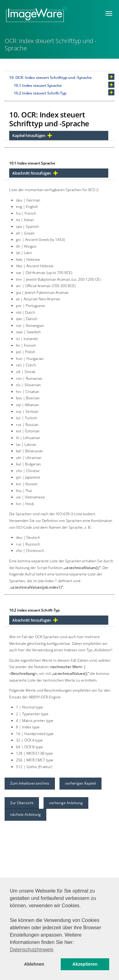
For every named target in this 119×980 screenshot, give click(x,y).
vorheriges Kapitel (81, 783)
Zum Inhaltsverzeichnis (30, 783)
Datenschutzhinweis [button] (32, 950)
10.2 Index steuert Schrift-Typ (40, 93)
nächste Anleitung (25, 814)
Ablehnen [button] (34, 964)
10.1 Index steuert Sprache (38, 85)
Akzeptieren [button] (85, 964)
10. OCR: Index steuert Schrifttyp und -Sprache (50, 78)
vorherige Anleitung (66, 803)
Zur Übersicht (22, 803)
